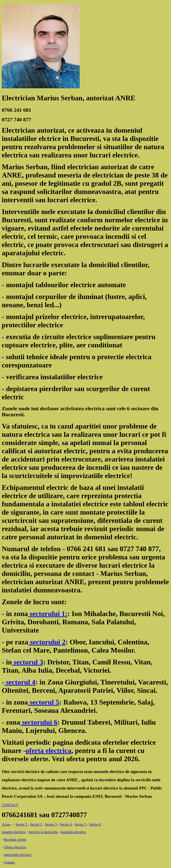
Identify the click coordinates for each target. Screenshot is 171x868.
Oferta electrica (15, 847)
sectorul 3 (27, 662)
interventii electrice (18, 855)
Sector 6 (95, 824)
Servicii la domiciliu (43, 832)
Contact (9, 862)
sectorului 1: (48, 614)
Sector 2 (36, 824)
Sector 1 (21, 824)
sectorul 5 (43, 702)
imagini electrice (14, 832)
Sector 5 (80, 824)
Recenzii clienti (15, 840)
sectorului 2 (47, 642)
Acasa (6, 824)
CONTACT (10, 805)
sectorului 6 (39, 722)
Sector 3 (51, 824)
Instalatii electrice (73, 832)
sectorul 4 (20, 682)
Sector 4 (66, 824)
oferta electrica (48, 750)
